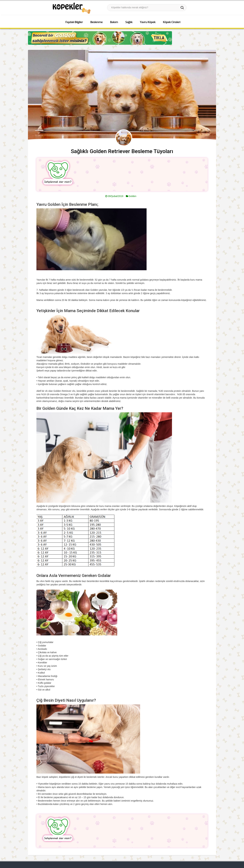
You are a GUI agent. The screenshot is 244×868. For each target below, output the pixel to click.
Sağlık (129, 22)
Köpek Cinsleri (172, 22)
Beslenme (96, 22)
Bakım (114, 22)
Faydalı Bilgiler (74, 22)
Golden (132, 196)
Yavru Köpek (148, 22)
